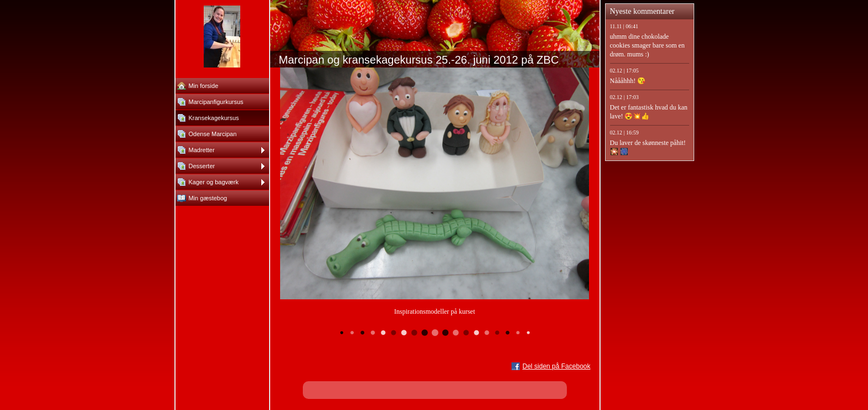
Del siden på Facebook (557, 366)
